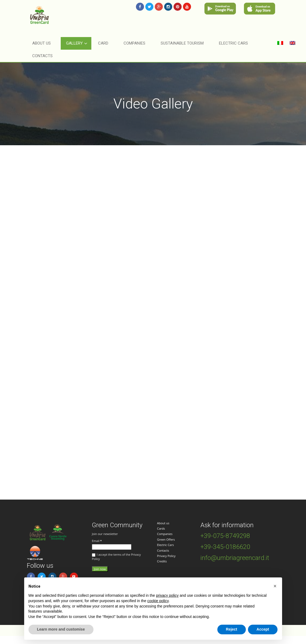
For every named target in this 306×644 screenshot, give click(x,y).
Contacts (42, 56)
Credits (162, 561)
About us (163, 523)
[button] (275, 586)
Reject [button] (232, 629)
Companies (165, 534)
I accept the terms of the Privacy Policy (116, 557)
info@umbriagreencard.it (235, 558)
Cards (161, 528)
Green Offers (166, 539)
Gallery (74, 43)
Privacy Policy (166, 556)
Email (97, 541)
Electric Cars (165, 545)
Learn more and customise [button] (61, 629)
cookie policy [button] (158, 601)
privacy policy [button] (167, 595)
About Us (42, 43)
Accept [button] (263, 629)
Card (103, 43)
